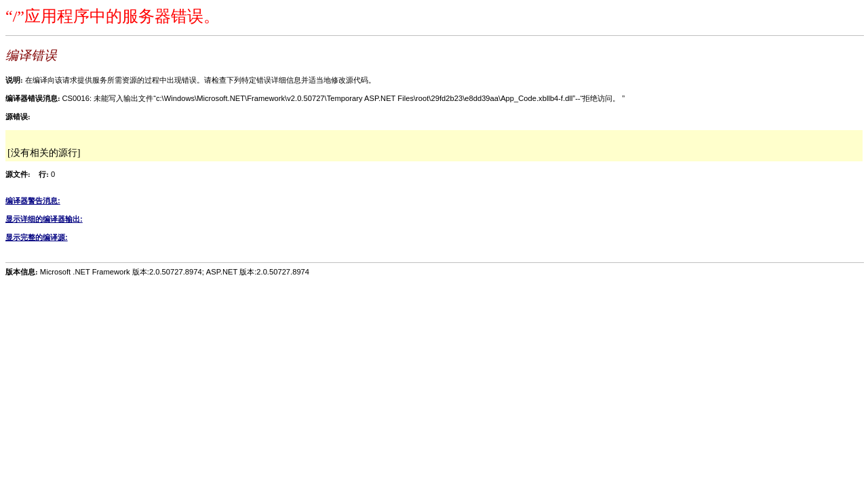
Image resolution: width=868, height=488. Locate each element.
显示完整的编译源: (37, 237)
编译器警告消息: (33, 201)
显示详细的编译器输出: (44, 219)
